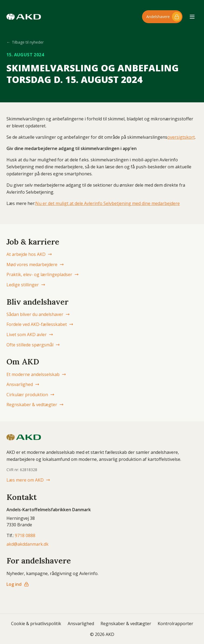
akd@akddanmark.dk (27, 544)
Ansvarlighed (23, 384)
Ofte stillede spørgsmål (33, 345)
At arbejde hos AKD (29, 254)
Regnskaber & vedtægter (35, 405)
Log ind (18, 584)
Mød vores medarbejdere (35, 264)
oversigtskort (181, 137)
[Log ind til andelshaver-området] (162, 17)
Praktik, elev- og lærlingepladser (43, 274)
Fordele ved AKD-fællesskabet (40, 324)
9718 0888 (25, 535)
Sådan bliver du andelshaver (38, 314)
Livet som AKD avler (30, 335)
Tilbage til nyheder (25, 42)
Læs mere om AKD (28, 480)
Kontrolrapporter (175, 624)
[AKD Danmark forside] (24, 17)
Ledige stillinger (26, 285)
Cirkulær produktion (30, 395)
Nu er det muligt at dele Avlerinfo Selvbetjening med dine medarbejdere (108, 203)
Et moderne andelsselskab (36, 374)
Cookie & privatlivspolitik (36, 624)
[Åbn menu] (192, 17)
